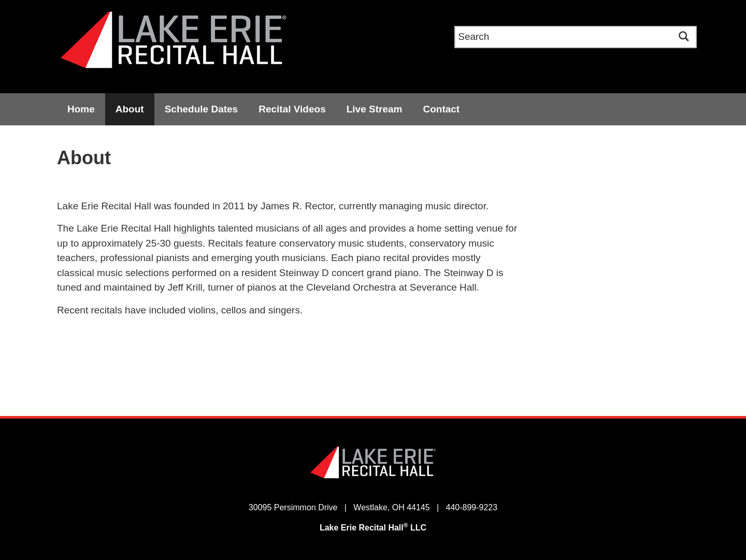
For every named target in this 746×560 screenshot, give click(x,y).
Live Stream (375, 109)
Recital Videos (292, 109)
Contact (441, 109)
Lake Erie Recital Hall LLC (373, 528)
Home (81, 109)
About (130, 109)
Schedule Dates (202, 109)
